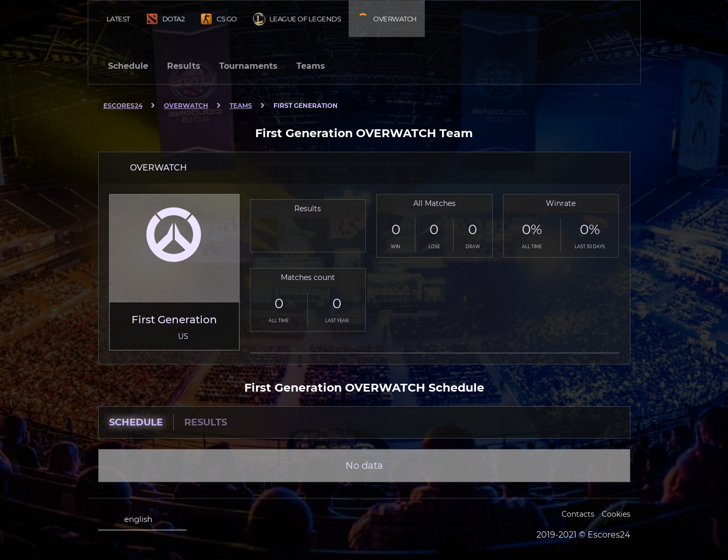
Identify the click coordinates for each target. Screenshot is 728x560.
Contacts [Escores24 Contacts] (578, 514)
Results (184, 66)
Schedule (128, 66)
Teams (311, 66)
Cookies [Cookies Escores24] (616, 514)
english (129, 519)
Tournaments (248, 66)
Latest (118, 19)
